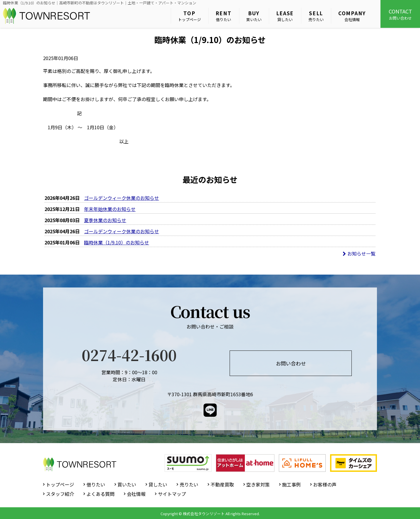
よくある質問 (100, 494)
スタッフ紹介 (60, 494)
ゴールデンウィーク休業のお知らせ (122, 198)
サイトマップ (172, 494)
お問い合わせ (400, 14)
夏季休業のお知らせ (105, 220)
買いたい (254, 16)
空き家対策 (258, 484)
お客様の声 (325, 484)
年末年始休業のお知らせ (110, 209)
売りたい (316, 16)
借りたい (224, 16)
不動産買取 (222, 484)
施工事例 (291, 484)
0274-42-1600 (129, 355)
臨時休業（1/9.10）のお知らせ (117, 242)
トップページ (189, 16)
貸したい (285, 16)
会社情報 (352, 16)
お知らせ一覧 (359, 253)
